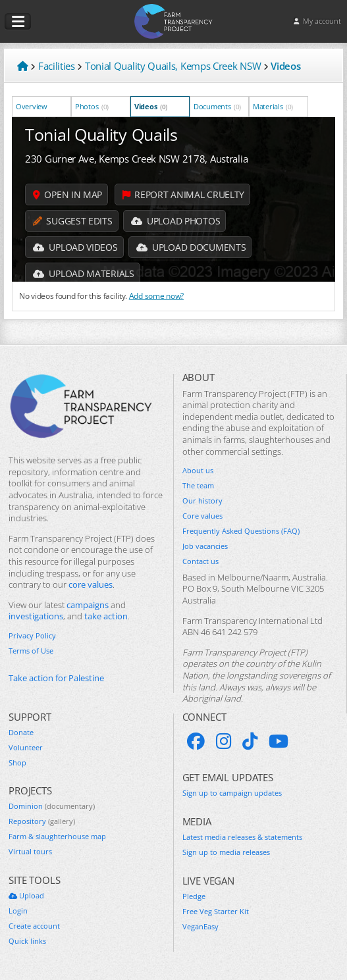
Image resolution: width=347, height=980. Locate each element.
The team (198, 486)
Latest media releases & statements (242, 837)
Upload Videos (75, 247)
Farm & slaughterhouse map (57, 837)
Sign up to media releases (226, 852)
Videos (151, 106)
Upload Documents (191, 247)
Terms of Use (31, 651)
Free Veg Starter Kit (216, 912)
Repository (42, 821)
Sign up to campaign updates (232, 793)
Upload (26, 896)
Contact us (200, 561)
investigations (36, 616)
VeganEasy (200, 927)
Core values (202, 516)
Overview (32, 106)
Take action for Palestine (56, 678)
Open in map (67, 194)
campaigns (88, 605)
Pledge (194, 896)
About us (198, 471)
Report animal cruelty (183, 194)
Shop (17, 763)
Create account (34, 926)
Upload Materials (84, 273)
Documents (217, 106)
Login (18, 911)
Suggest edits (73, 221)
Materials (273, 106)
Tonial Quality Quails (101, 134)
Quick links (27, 941)
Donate (21, 733)
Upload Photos (176, 221)
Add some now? (156, 296)
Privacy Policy (32, 636)
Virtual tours (30, 852)
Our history (202, 501)
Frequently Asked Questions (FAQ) (241, 531)
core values (91, 585)
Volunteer (26, 748)
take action (106, 616)
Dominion (52, 806)
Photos (92, 106)
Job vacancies (205, 546)
